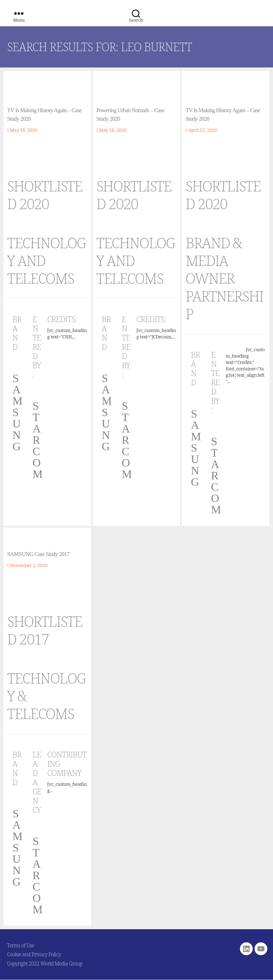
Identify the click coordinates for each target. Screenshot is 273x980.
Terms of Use (21, 945)
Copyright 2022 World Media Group (45, 963)
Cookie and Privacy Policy (34, 954)
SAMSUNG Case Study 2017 (38, 554)
